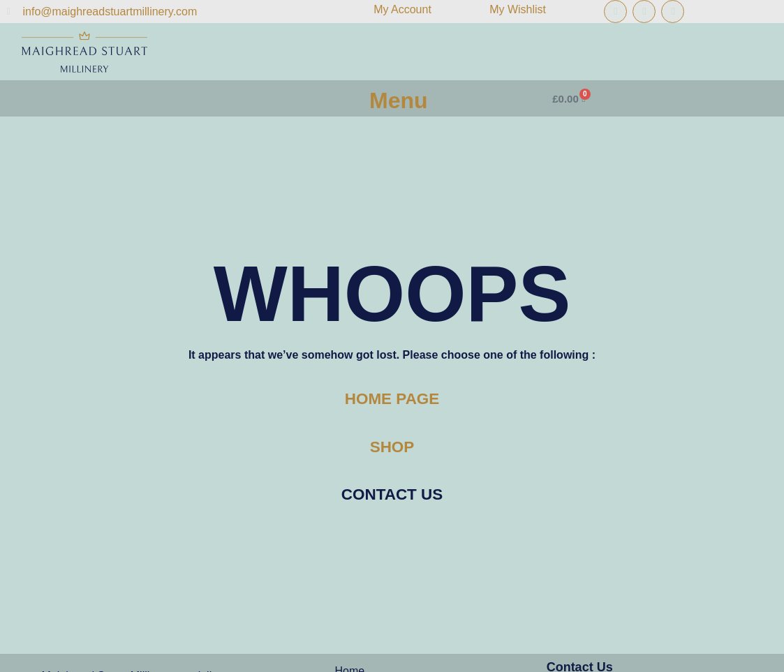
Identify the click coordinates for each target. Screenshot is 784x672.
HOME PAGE (392, 399)
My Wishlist (518, 9)
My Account (402, 9)
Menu (399, 100)
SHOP (392, 447)
